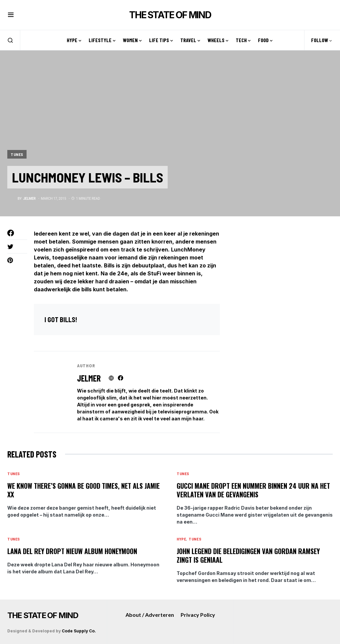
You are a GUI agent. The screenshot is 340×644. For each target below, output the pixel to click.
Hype (181, 539)
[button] (11, 15)
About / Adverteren (150, 615)
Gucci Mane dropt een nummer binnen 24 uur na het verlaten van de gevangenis (253, 490)
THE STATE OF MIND (170, 15)
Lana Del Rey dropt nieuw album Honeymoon (72, 551)
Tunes (17, 154)
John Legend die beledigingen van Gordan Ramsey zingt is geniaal (248, 555)
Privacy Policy (198, 615)
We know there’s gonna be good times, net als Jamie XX (84, 490)
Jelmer (89, 378)
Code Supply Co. (79, 631)
